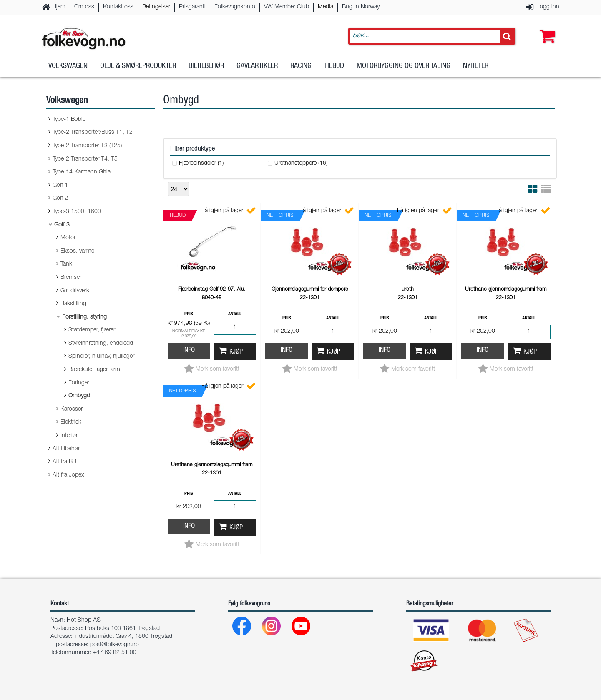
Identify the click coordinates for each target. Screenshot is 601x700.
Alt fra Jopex (68, 475)
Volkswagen (68, 66)
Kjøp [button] (236, 352)
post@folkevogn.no (114, 645)
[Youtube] (301, 628)
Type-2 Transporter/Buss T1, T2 (93, 133)
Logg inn (548, 7)
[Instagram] (272, 628)
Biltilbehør (206, 66)
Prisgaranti (192, 7)
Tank (66, 264)
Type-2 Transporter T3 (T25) (87, 146)
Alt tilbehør (66, 449)
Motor (68, 238)
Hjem (59, 7)
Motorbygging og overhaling (404, 66)
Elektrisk (71, 422)
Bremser (71, 278)
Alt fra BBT (66, 462)
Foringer (79, 383)
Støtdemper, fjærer (92, 330)
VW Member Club (287, 7)
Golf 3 (62, 225)
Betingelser (156, 7)
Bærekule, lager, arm (94, 370)
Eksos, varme (77, 251)
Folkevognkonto (235, 7)
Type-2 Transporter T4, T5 (85, 159)
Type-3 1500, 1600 (77, 212)
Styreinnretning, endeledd (101, 344)
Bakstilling (73, 304)
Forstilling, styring (84, 317)
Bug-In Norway (361, 7)
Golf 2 (60, 198)
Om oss (84, 7)
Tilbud (334, 66)
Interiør (69, 436)
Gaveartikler (257, 66)
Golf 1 (60, 186)
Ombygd (79, 396)
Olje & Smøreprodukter (138, 66)
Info (189, 350)
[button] (546, 28)
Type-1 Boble (69, 120)
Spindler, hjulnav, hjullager (101, 356)
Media (326, 7)
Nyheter (476, 66)
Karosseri (72, 409)
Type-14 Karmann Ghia (82, 172)
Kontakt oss (118, 7)
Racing (301, 66)
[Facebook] (242, 628)
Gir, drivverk (75, 291)
